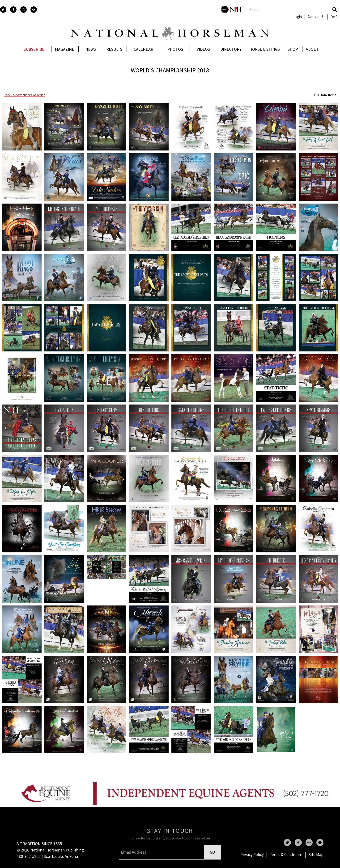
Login (298, 17)
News (91, 49)
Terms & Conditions (286, 855)
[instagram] (23, 10)
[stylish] (225, 9)
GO (212, 852)
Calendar (143, 49)
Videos (203, 49)
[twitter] (3, 10)
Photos (175, 49)
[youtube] (34, 10)
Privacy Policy (252, 855)
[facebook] (13, 10)
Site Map (316, 855)
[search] (334, 9)
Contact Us (316, 17)
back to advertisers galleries (25, 95)
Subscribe (34, 49)
